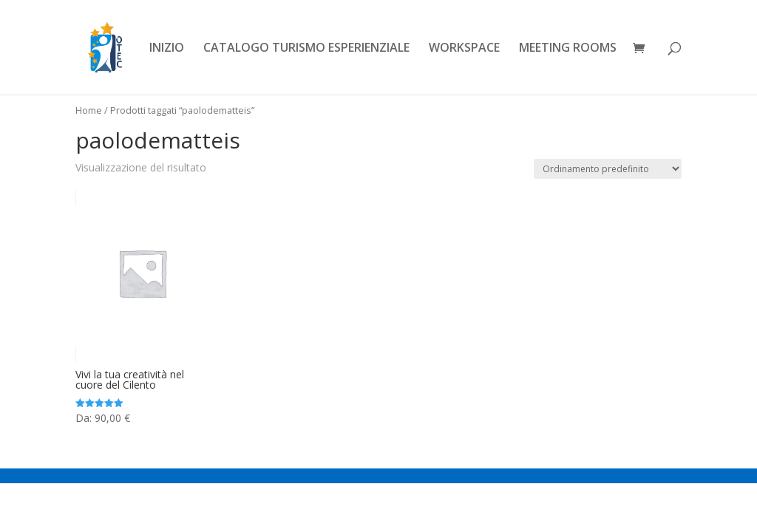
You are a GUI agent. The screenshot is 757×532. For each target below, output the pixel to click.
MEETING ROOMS (568, 49)
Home (89, 110)
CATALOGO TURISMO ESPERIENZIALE (306, 49)
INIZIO (167, 49)
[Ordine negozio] (608, 169)
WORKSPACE (464, 49)
